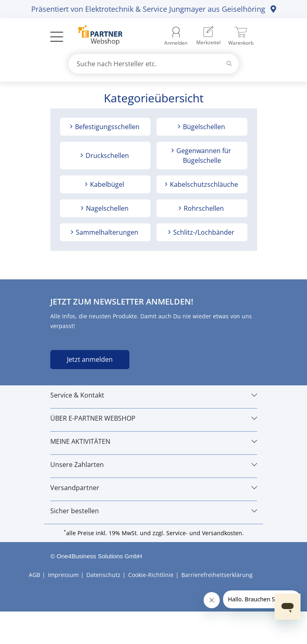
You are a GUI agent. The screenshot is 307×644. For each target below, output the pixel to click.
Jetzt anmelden (90, 359)
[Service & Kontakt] (154, 395)
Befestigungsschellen (106, 127)
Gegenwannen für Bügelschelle (203, 156)
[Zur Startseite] (96, 36)
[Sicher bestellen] (154, 511)
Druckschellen (106, 156)
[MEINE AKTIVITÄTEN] (154, 441)
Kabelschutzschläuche (203, 184)
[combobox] (154, 64)
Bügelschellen (203, 127)
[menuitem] (208, 37)
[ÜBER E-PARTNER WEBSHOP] (154, 418)
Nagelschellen (106, 208)
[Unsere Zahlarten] (154, 465)
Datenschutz (103, 575)
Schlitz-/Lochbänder (203, 232)
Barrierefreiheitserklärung (217, 575)
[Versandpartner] (154, 488)
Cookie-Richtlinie (151, 575)
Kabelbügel (106, 184)
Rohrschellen (203, 208)
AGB (34, 575)
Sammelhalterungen (106, 232)
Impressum (63, 575)
